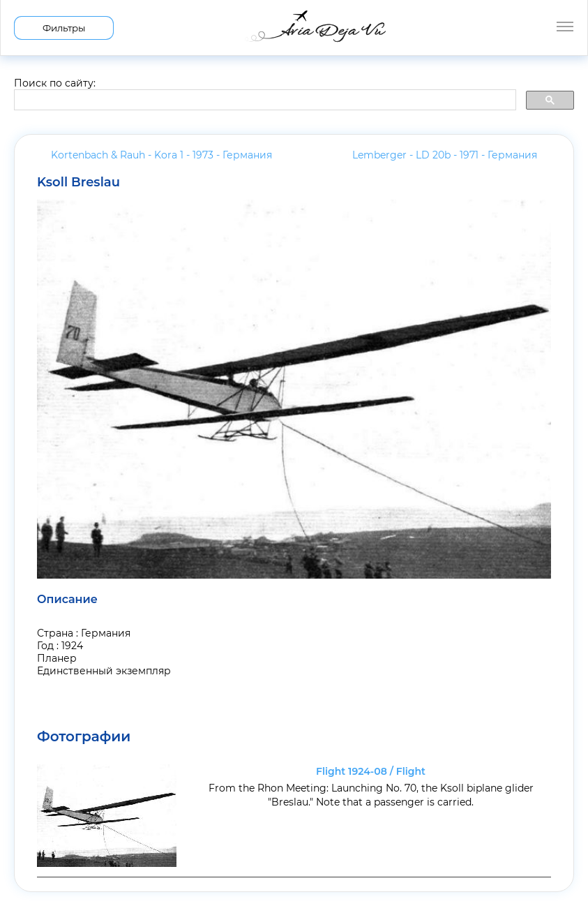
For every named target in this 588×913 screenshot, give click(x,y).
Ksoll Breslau (78, 182)
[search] (264, 101)
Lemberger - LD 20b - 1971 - (445, 155)
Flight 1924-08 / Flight (371, 771)
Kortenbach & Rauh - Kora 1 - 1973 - (161, 155)
